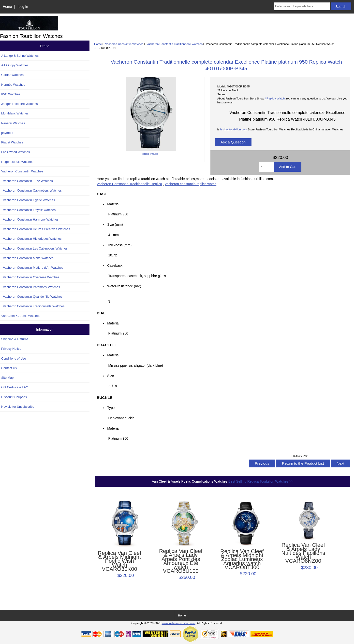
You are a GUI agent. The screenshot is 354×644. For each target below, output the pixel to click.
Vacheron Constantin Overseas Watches (30, 277)
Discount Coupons (14, 397)
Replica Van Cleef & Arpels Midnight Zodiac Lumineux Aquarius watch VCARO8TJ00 (242, 559)
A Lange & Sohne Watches (20, 56)
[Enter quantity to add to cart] (267, 167)
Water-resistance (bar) (125, 286)
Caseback (115, 266)
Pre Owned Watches (15, 152)
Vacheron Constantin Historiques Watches (31, 239)
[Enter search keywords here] (302, 6)
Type (111, 408)
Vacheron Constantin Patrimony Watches (31, 287)
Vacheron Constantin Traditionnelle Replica (129, 184)
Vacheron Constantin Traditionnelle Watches (175, 44)
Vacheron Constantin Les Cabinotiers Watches (34, 248)
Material (113, 204)
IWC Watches (11, 94)
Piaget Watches (12, 142)
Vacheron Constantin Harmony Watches (30, 219)
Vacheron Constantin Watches (124, 44)
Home (7, 7)
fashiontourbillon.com (234, 129)
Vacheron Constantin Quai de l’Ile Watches (32, 297)
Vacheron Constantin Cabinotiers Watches (31, 190)
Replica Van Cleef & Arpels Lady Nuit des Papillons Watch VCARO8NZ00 (303, 553)
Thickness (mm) (119, 245)
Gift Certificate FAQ (15, 387)
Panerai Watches (13, 123)
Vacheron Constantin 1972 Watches (27, 181)
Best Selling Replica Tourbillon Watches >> (260, 481)
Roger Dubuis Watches (17, 162)
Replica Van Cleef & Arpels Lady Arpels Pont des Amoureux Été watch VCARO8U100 (181, 561)
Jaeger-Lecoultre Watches (19, 104)
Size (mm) (115, 224)
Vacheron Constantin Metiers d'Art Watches (32, 268)
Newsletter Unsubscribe (18, 407)
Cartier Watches (12, 75)
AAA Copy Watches (15, 65)
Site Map (7, 378)
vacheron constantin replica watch (191, 184)
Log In (23, 7)
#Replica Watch (275, 98)
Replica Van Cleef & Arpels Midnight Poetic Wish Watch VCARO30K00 (120, 561)
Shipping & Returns (15, 339)
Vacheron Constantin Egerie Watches (28, 200)
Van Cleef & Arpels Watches (21, 316)
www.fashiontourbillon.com (179, 623)
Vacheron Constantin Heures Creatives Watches (36, 229)
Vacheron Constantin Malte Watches (27, 258)
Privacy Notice (11, 349)
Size (111, 376)
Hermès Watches (13, 85)
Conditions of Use (14, 358)
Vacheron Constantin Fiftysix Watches (28, 210)
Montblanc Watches (15, 113)
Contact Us (9, 368)
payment (7, 133)
